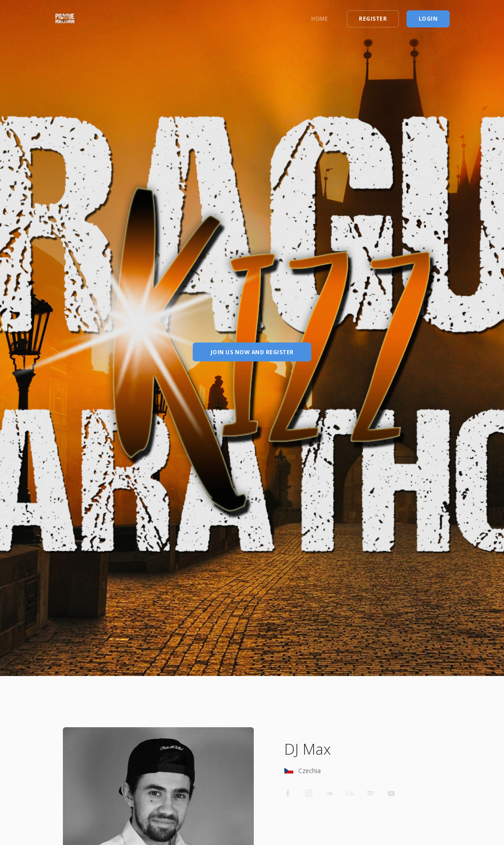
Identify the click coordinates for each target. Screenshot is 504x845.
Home (319, 19)
